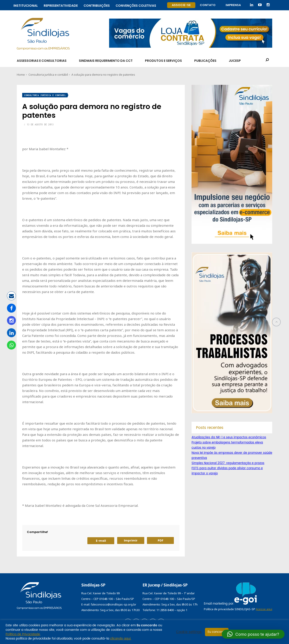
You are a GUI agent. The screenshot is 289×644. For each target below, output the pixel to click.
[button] (253, 634)
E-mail (101, 541)
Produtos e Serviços (163, 61)
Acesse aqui (264, 609)
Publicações (205, 61)
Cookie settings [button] (189, 632)
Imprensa (233, 5)
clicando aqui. (121, 639)
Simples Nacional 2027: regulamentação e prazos (228, 463)
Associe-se (181, 5)
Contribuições (97, 5)
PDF (161, 540)
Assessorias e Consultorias (42, 61)
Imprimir (131, 540)
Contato (208, 5)
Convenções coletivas (136, 5)
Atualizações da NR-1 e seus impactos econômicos (229, 438)
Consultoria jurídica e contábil (48, 75)
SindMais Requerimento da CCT (106, 61)
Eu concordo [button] (217, 632)
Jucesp (235, 61)
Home (21, 75)
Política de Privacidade (23, 634)
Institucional (26, 5)
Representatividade (61, 5)
